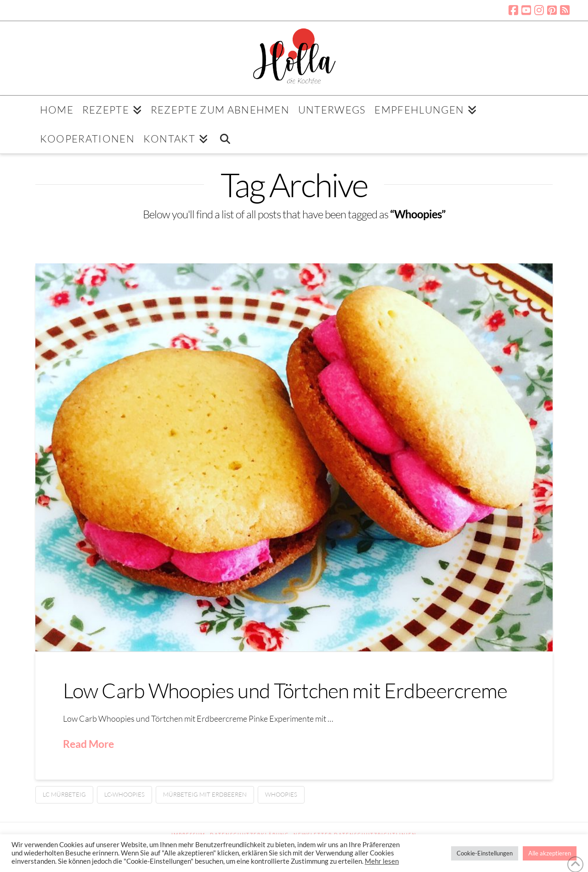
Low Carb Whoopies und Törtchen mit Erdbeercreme (285, 690)
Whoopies (281, 794)
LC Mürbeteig (64, 794)
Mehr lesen (382, 861)
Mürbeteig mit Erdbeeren (205, 794)
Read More (88, 744)
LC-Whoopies (124, 794)
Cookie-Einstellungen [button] (485, 853)
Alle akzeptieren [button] (550, 853)
